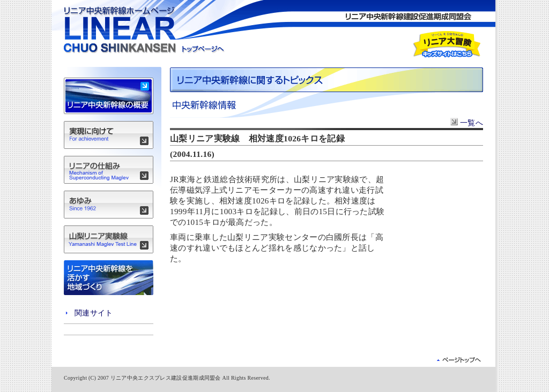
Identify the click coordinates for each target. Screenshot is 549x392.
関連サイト (94, 313)
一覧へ (467, 123)
